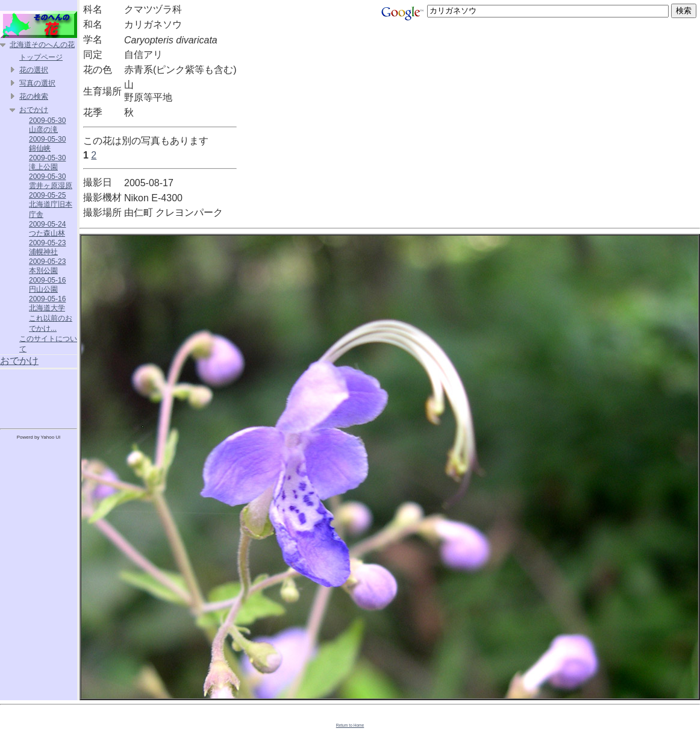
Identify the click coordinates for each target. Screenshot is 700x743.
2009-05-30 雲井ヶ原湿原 (51, 181)
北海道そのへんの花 (42, 45)
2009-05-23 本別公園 (47, 266)
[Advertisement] (39, 397)
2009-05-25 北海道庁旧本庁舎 (51, 205)
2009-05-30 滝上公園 (47, 162)
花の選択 (34, 70)
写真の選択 (37, 83)
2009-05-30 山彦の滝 (47, 125)
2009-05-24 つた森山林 (47, 229)
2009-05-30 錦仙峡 (47, 144)
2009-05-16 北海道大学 (47, 303)
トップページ (41, 57)
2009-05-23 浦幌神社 (47, 247)
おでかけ (34, 110)
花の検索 (34, 96)
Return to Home (350, 725)
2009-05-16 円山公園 (47, 285)
